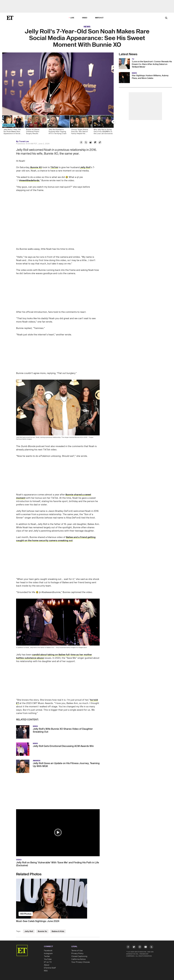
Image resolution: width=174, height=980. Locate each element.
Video (85, 18)
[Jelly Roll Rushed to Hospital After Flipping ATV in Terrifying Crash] (58, 126)
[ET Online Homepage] (10, 18)
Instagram (48, 953)
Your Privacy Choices (81, 962)
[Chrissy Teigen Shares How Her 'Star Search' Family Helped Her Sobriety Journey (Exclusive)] (81, 126)
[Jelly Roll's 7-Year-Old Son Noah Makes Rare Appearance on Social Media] (13, 126)
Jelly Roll (85, 167)
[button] (58, 832)
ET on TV (48, 962)
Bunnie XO (36, 167)
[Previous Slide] (2, 122)
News (87, 27)
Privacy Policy (77, 953)
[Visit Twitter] (134, 947)
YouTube (48, 959)
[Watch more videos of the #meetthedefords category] (29, 181)
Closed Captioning (79, 956)
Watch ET (99, 18)
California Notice (78, 959)
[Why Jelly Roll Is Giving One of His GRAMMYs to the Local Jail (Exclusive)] (103, 126)
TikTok (54, 167)
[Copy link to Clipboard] (100, 143)
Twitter (47, 956)
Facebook (48, 951)
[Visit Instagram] (140, 947)
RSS (46, 971)
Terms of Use (77, 951)
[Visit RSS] (151, 947)
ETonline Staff (50, 968)
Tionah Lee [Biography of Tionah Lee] (24, 142)
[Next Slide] (114, 122)
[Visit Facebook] (128, 947)
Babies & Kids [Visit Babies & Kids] (58, 931)
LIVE (72, 18)
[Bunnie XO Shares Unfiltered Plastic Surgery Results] (36, 126)
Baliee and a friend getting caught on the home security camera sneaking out (56, 539)
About (47, 965)
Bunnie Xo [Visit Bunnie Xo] (42, 931)
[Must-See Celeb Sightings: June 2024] (58, 899)
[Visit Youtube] (146, 947)
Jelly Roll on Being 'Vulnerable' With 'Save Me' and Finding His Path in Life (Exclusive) (58, 864)
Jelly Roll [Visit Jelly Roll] (29, 931)
